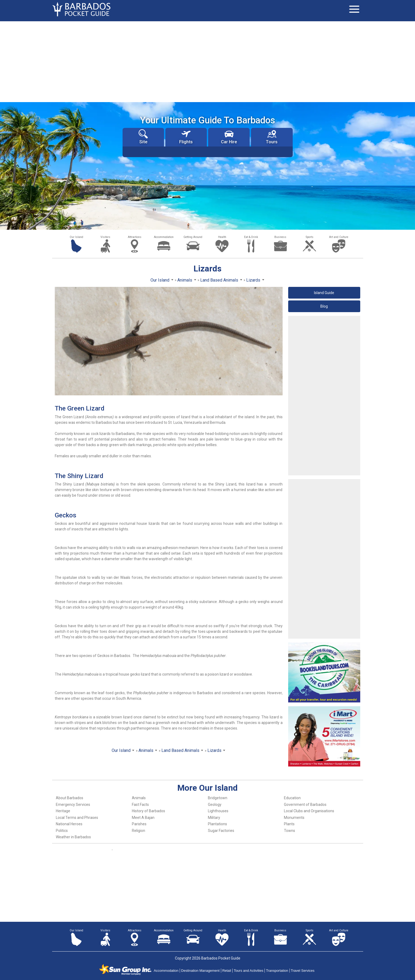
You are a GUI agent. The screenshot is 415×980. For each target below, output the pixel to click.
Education (292, 798)
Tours (272, 137)
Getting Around (193, 237)
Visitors (105, 237)
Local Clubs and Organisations (309, 811)
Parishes (139, 824)
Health (222, 237)
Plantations (217, 824)
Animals (139, 798)
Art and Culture (339, 237)
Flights (186, 137)
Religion (139, 831)
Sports (310, 237)
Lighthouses (218, 811)
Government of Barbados (305, 805)
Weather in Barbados (73, 837)
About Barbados (70, 798)
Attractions (135, 237)
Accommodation (164, 237)
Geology (215, 805)
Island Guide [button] (324, 293)
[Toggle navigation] (354, 9)
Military (214, 818)
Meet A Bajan (143, 818)
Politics (62, 831)
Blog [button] (324, 306)
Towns (290, 831)
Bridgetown (218, 798)
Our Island (76, 237)
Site (143, 137)
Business (280, 237)
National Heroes (69, 824)
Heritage (63, 811)
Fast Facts (140, 805)
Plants (289, 824)
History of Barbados (148, 811)
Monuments (294, 818)
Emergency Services (73, 805)
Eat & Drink (251, 237)
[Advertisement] (208, 61)
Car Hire (229, 137)
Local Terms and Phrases (77, 818)
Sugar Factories (221, 831)
